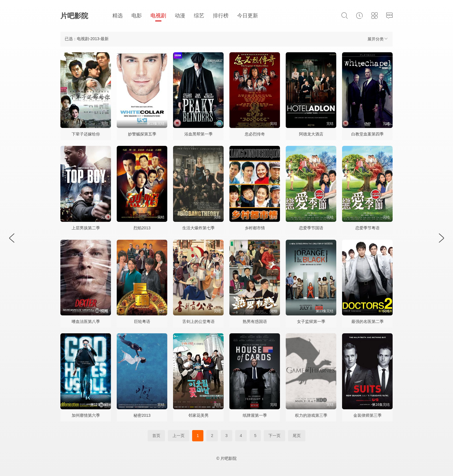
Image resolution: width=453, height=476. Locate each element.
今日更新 (248, 16)
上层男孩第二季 (86, 228)
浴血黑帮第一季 (198, 134)
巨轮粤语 (142, 321)
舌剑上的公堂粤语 (198, 321)
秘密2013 (142, 415)
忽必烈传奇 (255, 134)
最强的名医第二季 (367, 321)
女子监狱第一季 (311, 321)
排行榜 (221, 16)
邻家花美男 (198, 415)
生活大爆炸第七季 (198, 228)
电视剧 (158, 16)
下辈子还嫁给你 (86, 134)
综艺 (199, 16)
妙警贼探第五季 (142, 134)
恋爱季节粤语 (367, 228)
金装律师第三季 (367, 415)
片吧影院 (74, 16)
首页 (156, 436)
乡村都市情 (255, 228)
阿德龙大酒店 (311, 134)
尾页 (297, 436)
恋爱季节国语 (311, 228)
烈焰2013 (142, 228)
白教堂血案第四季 (367, 134)
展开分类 (378, 39)
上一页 (179, 436)
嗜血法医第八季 (86, 321)
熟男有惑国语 (255, 321)
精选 (118, 16)
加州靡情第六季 (86, 415)
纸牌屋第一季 (255, 415)
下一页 (274, 436)
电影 (137, 16)
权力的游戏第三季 (311, 415)
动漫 (180, 16)
